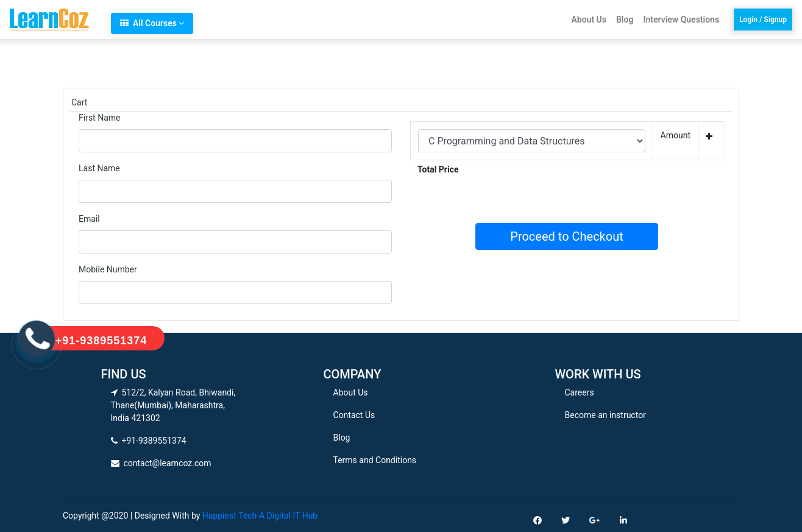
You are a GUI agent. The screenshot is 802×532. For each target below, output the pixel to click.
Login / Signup (763, 20)
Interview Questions (681, 20)
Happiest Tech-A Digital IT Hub (260, 516)
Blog (625, 20)
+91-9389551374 (101, 341)
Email (89, 219)
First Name (99, 118)
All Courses (152, 23)
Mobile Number (108, 269)
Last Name (99, 168)
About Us (589, 20)
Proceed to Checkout (566, 236)
